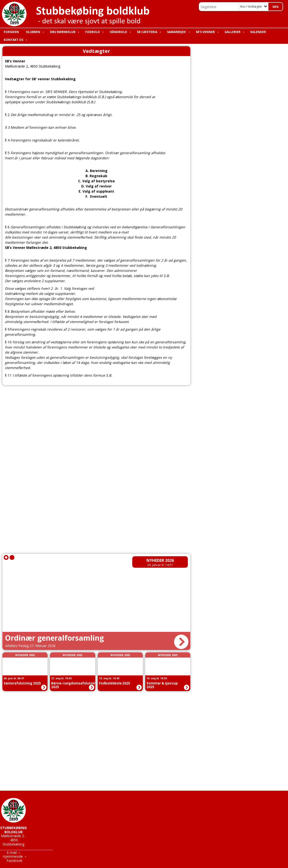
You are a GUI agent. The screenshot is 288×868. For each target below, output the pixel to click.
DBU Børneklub (64, 32)
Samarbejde (178, 32)
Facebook (14, 861)
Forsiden (11, 32)
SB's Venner (206, 32)
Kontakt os (15, 40)
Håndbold (120, 32)
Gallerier (234, 32)
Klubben (34, 32)
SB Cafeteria (148, 32)
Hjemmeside (13, 856)
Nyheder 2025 (25, 655)
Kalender (258, 32)
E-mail (12, 852)
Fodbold (94, 32)
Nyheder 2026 (160, 560)
